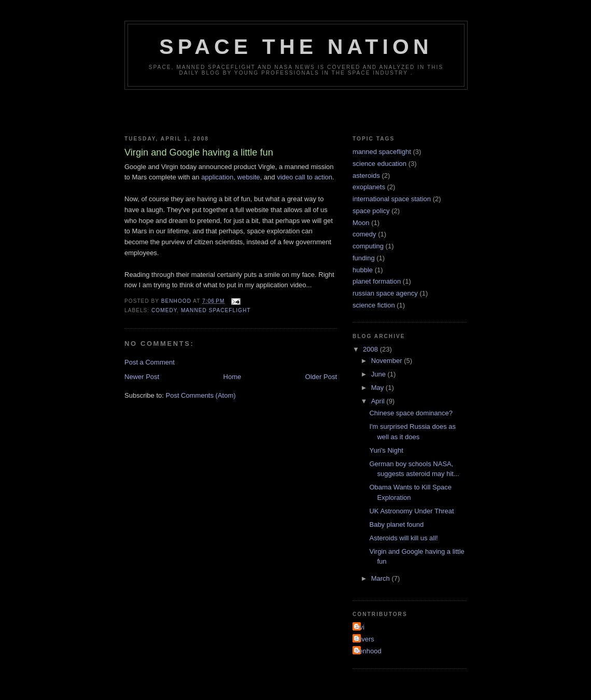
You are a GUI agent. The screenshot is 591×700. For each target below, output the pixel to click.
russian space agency (385, 293)
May (378, 388)
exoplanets (369, 187)
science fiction (374, 305)
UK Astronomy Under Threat (411, 511)
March (382, 578)
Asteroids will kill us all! (403, 538)
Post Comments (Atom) (201, 395)
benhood (368, 651)
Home (233, 377)
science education (379, 164)
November (388, 361)
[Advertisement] (295, 110)
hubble (363, 270)
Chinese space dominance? (411, 413)
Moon (361, 223)
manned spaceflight (216, 310)
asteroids (366, 176)
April (379, 401)
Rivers (365, 639)
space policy (371, 211)
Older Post (321, 377)
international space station (392, 199)
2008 (371, 349)
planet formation (377, 281)
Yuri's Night (386, 450)
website (249, 177)
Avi (360, 627)
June (379, 374)
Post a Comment (150, 362)
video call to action (305, 177)
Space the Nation (296, 47)
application (217, 177)
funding (364, 258)
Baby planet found (396, 524)
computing (368, 246)
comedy (164, 310)
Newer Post (142, 377)
